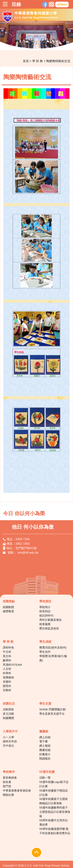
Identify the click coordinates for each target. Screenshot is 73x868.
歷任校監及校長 (49, 628)
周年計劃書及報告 (51, 620)
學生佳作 (45, 652)
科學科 (7, 673)
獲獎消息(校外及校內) (53, 647)
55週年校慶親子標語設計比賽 (54, 793)
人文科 (7, 669)
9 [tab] (56, 45)
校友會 (7, 782)
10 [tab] (62, 45)
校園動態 (8, 607)
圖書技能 (45, 750)
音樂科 (7, 682)
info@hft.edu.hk (28, 553)
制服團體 (8, 718)
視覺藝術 (8, 677)
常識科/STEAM (12, 665)
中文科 (7, 652)
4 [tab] (28, 45)
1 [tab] (11, 45)
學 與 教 (38, 61)
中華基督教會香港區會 (17, 790)
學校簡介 (45, 607)
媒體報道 (8, 611)
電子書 (44, 741)
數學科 (7, 660)
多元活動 (8, 714)
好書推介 (45, 754)
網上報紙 (45, 746)
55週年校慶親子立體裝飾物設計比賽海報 (54, 801)
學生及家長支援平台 (52, 714)
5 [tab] (34, 45)
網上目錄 (45, 737)
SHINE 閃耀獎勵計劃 (53, 709)
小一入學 (8, 737)
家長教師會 (10, 778)
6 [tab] (39, 45)
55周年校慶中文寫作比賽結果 (54, 822)
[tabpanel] (36, 35)
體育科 (7, 686)
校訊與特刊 (46, 615)
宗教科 (7, 690)
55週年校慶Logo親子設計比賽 (54, 784)
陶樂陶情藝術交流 (58, 61)
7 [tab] (45, 45)
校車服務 (45, 624)
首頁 (26, 61)
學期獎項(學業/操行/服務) (53, 658)
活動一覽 (45, 778)
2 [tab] (17, 45)
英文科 (7, 656)
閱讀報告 (45, 759)
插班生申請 (10, 741)
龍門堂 (7, 786)
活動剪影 (8, 709)
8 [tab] (51, 45)
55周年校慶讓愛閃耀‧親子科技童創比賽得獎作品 (55, 831)
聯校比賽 (8, 795)
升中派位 (8, 746)
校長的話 (45, 611)
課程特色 (8, 647)
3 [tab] (22, 45)
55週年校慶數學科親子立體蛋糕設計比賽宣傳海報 (55, 812)
